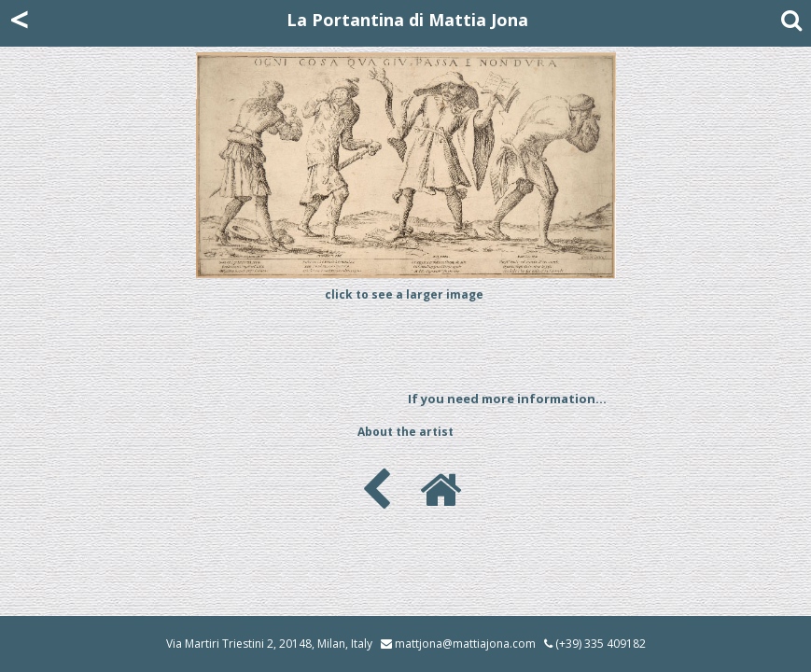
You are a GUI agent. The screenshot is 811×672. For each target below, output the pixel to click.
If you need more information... (507, 399)
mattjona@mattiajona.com (465, 644)
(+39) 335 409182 (595, 644)
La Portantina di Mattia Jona (407, 20)
